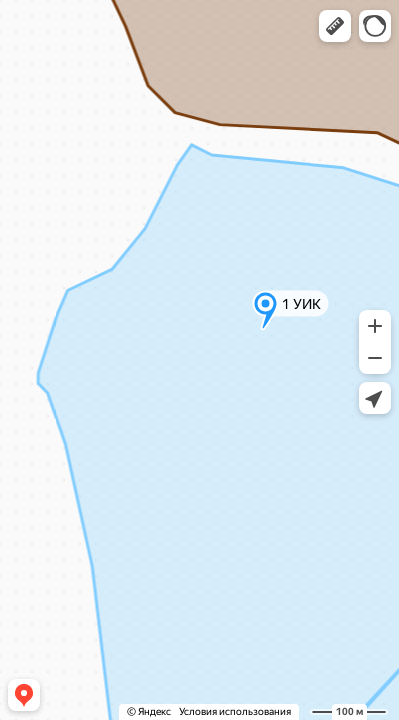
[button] (335, 26)
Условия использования (235, 711)
